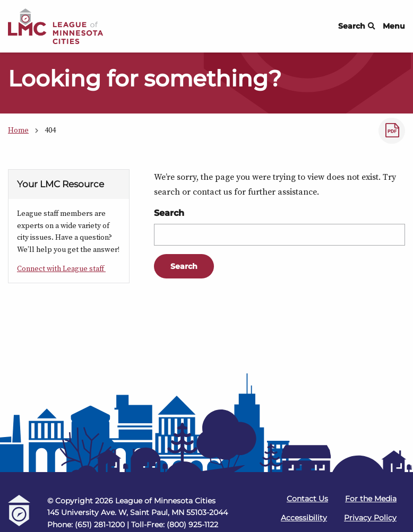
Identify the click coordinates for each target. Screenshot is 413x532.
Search (357, 26)
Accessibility (304, 518)
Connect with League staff (61, 268)
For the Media (371, 499)
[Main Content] (206, 214)
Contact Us (307, 499)
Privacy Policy (370, 518)
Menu (394, 26)
